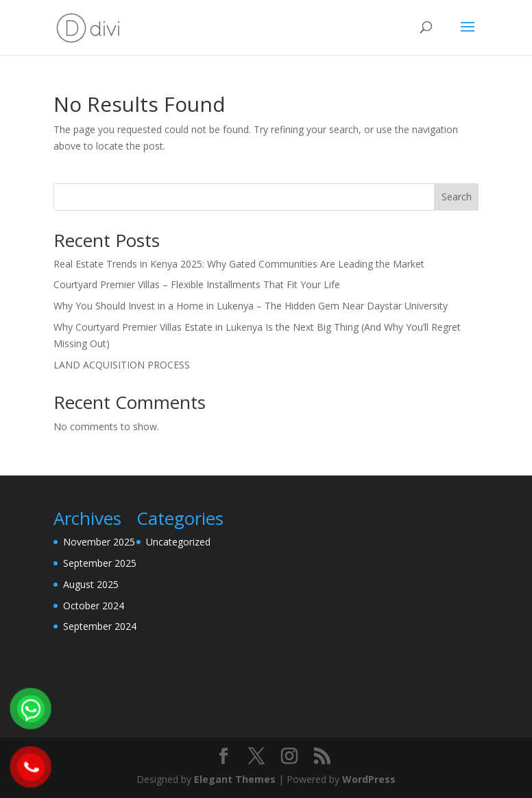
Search (457, 197)
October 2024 (94, 606)
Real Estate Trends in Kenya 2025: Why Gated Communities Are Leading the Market (239, 264)
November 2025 (99, 542)
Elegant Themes (235, 779)
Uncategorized (178, 542)
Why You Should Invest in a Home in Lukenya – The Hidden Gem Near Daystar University (251, 306)
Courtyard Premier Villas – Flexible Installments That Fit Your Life (197, 284)
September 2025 (100, 563)
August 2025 (91, 584)
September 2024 (100, 626)
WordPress (369, 779)
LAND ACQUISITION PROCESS (122, 365)
